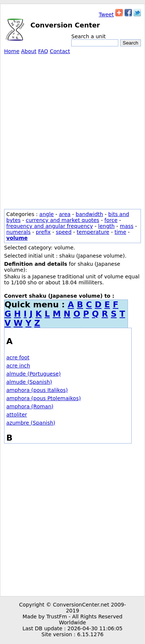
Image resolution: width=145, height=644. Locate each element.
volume (17, 238)
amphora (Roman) (30, 406)
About (29, 51)
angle (47, 214)
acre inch (18, 366)
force (111, 220)
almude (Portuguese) (34, 374)
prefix (43, 232)
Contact (60, 51)
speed (63, 232)
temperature (93, 232)
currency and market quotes (63, 220)
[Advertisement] (72, 130)
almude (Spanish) (29, 382)
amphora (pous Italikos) (37, 390)
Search (131, 43)
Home (12, 51)
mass (127, 226)
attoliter (17, 415)
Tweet (106, 14)
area (65, 214)
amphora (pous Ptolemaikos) (44, 398)
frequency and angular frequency (50, 226)
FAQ (43, 51)
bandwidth (89, 214)
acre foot (18, 357)
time (121, 232)
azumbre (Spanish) (31, 423)
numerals (19, 232)
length (107, 226)
